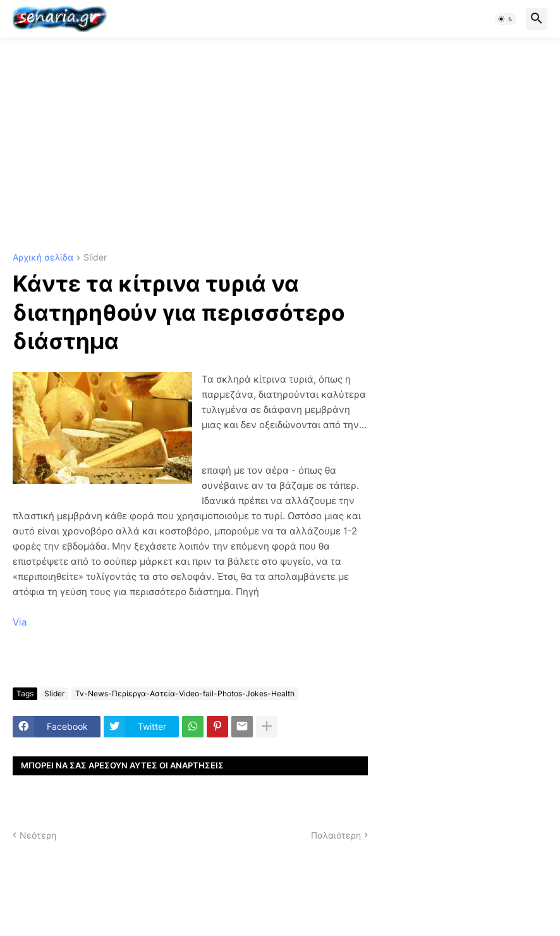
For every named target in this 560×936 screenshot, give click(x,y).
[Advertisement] (280, 145)
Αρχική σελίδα (43, 258)
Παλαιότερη (336, 835)
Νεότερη (38, 835)
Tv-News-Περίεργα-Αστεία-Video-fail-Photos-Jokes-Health (185, 693)
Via (20, 622)
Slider (95, 258)
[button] (506, 19)
